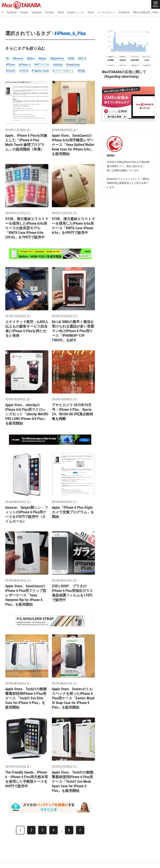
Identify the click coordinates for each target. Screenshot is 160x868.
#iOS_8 (82, 58)
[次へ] (80, 830)
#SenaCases (73, 65)
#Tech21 (11, 71)
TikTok (60, 12)
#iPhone (11, 65)
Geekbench (124, 12)
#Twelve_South (40, 71)
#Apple (42, 58)
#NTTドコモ (42, 65)
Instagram (37, 12)
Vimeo (91, 12)
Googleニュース (76, 12)
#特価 (81, 71)
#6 (7, 58)
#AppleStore (57, 58)
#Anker (31, 58)
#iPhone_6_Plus (70, 33)
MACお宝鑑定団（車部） (147, 12)
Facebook (12, 12)
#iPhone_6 (25, 65)
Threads (24, 12)
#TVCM (24, 71)
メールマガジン (106, 12)
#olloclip (58, 65)
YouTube (49, 12)
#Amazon (18, 58)
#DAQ (71, 58)
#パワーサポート (63, 71)
